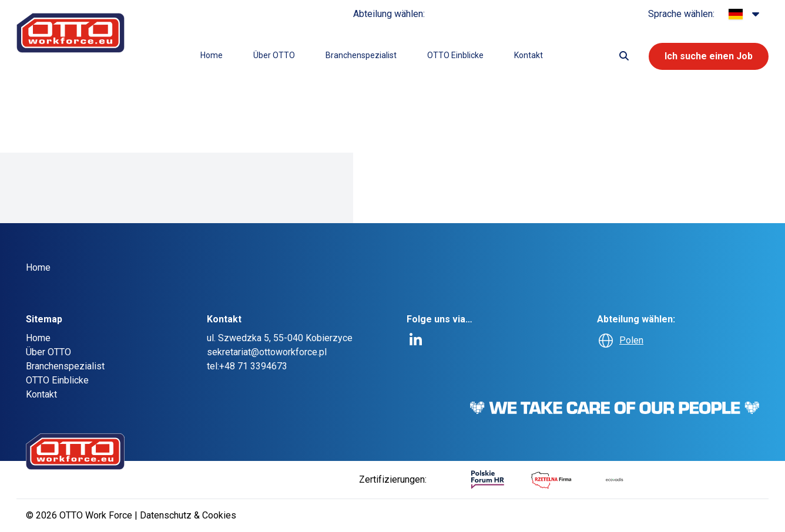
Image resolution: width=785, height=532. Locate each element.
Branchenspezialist (361, 55)
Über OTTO (274, 55)
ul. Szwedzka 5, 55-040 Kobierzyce (280, 338)
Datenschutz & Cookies (188, 515)
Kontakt (529, 55)
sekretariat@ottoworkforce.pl (267, 352)
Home (212, 55)
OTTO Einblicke (455, 55)
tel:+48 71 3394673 (247, 366)
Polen (631, 340)
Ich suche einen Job (709, 56)
